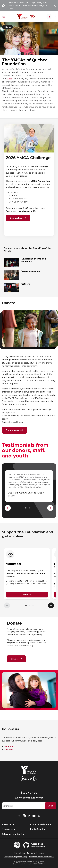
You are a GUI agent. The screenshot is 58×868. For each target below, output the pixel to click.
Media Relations (38, 829)
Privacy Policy (20, 853)
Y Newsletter (9, 824)
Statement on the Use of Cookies (42, 857)
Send (50, 806)
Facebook (10, 746)
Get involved (18, 218)
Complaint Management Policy (16, 857)
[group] (27, 574)
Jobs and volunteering (13, 834)
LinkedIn (9, 750)
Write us (27, 595)
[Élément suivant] (51, 605)
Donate (16, 659)
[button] (26, 605)
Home (7, 27)
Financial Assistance (41, 824)
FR (55, 17)
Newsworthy (9, 829)
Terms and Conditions (35, 853)
